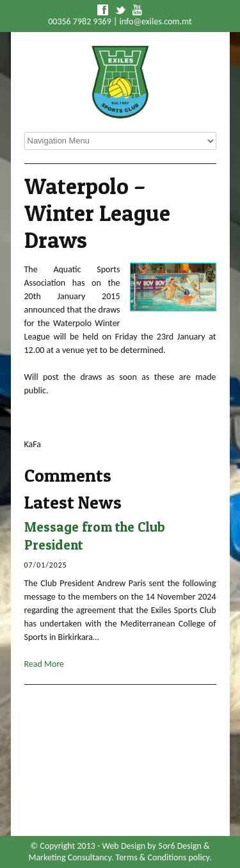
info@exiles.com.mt (156, 21)
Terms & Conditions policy (163, 857)
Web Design (124, 846)
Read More (44, 664)
